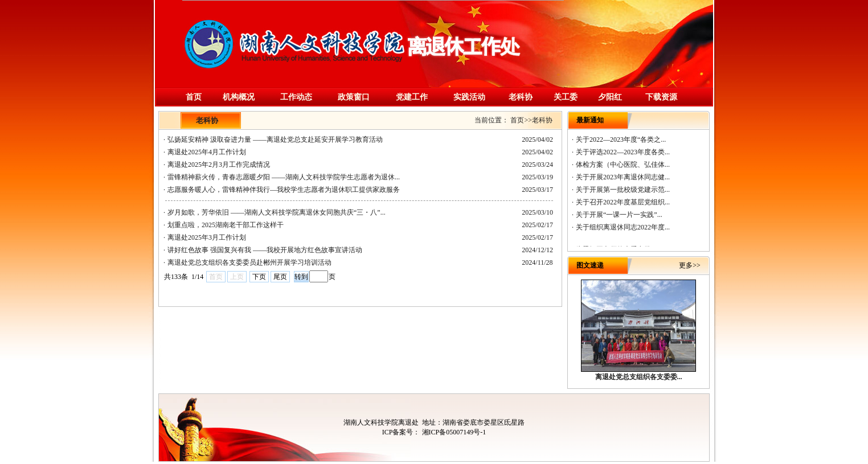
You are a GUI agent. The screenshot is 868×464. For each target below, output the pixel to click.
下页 (259, 277)
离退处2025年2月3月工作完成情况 (219, 165)
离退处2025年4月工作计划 (207, 152)
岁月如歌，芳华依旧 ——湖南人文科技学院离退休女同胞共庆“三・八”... (277, 212)
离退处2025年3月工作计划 (207, 237)
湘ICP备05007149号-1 (453, 432)
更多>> (690, 265)
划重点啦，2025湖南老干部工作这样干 (226, 225)
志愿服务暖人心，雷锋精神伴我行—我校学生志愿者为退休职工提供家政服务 (284, 190)
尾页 (280, 277)
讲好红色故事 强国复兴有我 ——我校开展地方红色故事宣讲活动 (265, 250)
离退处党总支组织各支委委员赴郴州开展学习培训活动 (249, 262)
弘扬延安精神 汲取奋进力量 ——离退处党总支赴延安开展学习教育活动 (275, 139)
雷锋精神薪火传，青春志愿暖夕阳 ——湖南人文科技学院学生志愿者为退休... (284, 177)
